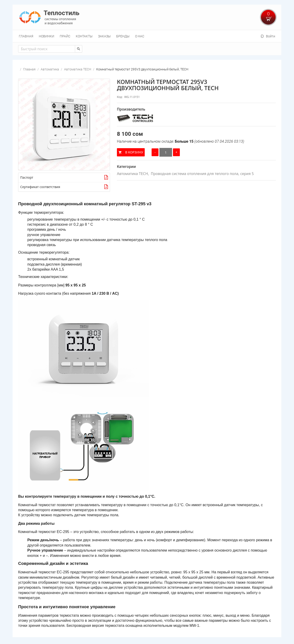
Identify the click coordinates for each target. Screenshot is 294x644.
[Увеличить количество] (176, 152)
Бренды (123, 36)
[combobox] (44, 49)
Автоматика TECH (78, 69)
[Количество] (166, 152)
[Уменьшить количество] (155, 152)
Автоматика (50, 69)
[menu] (147, 36)
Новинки (47, 36)
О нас (140, 36)
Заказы (104, 36)
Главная (26, 36)
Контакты (84, 36)
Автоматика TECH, (133, 174)
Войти (271, 36)
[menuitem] (26, 36)
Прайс (65, 36)
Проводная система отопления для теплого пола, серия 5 (202, 174)
